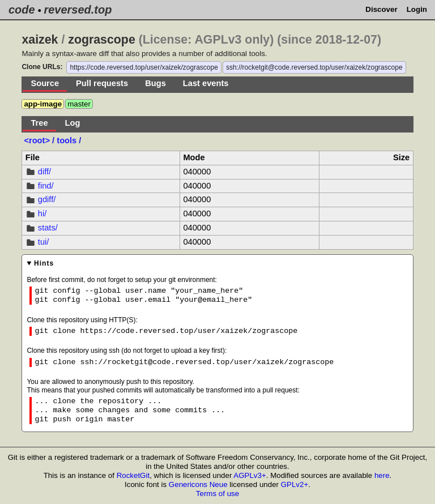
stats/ (48, 228)
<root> (38, 140)
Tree (39, 123)
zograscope (102, 40)
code (22, 10)
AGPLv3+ (250, 475)
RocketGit (133, 475)
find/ (46, 186)
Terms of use (217, 494)
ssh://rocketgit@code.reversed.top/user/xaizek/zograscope (314, 67)
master (79, 104)
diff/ (44, 172)
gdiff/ (47, 199)
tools (67, 140)
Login (417, 9)
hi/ (42, 213)
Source (45, 83)
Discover (381, 9)
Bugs (155, 83)
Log (73, 123)
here (382, 475)
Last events (206, 83)
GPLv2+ (295, 484)
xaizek (40, 40)
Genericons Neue (198, 484)
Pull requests (102, 83)
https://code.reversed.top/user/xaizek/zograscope (144, 67)
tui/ (44, 242)
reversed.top (78, 10)
